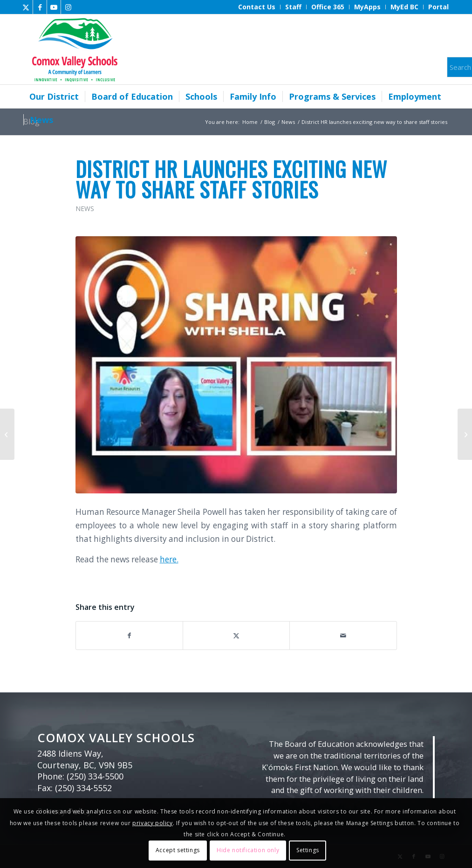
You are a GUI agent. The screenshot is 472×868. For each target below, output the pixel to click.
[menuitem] (257, 7)
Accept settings (178, 850)
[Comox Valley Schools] (73, 49)
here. (169, 559)
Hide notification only (248, 850)
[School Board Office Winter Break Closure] (465, 434)
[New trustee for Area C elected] (7, 434)
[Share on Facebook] (129, 636)
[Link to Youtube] (54, 7)
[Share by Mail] (343, 636)
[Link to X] (26, 7)
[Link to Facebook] (40, 7)
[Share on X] (236, 636)
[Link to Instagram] (68, 7)
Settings (308, 850)
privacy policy (152, 823)
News (85, 208)
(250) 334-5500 (95, 776)
